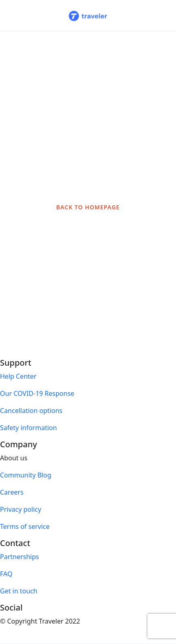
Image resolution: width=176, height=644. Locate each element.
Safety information (29, 428)
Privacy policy (21, 509)
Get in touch (19, 591)
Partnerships (20, 557)
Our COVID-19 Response (37, 393)
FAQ (6, 574)
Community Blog (26, 475)
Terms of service (25, 526)
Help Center (18, 376)
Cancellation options (31, 411)
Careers (12, 492)
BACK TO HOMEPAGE (88, 207)
